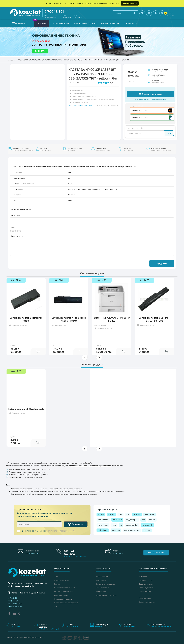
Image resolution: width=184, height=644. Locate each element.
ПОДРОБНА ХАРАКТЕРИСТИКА (80, 106)
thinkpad (137, 514)
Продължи (162, 263)
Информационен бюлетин (106, 595)
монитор (116, 530)
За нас (56, 576)
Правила (57, 584)
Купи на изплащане (110, 23)
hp (128, 514)
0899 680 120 (67, 18)
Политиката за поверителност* (61, 531)
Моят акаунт (101, 580)
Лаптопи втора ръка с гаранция (66, 603)
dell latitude (103, 530)
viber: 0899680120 (15, 604)
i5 (121, 525)
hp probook (103, 525)
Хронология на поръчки (106, 584)
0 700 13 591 (54, 11)
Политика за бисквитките (63, 591)
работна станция (132, 530)
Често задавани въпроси (63, 599)
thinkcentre (149, 514)
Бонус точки (101, 591)
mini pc (152, 520)
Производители (145, 598)
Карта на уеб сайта (146, 588)
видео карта (132, 520)
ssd (143, 520)
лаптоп (111, 514)
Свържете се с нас (146, 580)
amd (114, 525)
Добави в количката (150, 94)
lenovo (101, 514)
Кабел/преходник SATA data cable (26, 401)
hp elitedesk (147, 525)
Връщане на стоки (146, 584)
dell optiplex (103, 520)
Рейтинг (14, 228)
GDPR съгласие (102, 576)
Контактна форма (156, 553)
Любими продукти (103, 588)
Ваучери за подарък (147, 602)
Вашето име (15, 215)
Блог (55, 607)
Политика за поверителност (64, 588)
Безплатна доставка (61, 580)
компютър (117, 520)
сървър (147, 530)
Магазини (143, 576)
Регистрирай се (130, 3)
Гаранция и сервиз (61, 595)
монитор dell (132, 525)
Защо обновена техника (85, 23)
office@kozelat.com (50, 18)
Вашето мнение (17, 236)
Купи (169, 133)
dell (120, 514)
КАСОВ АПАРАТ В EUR (60, 23)
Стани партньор (145, 591)
